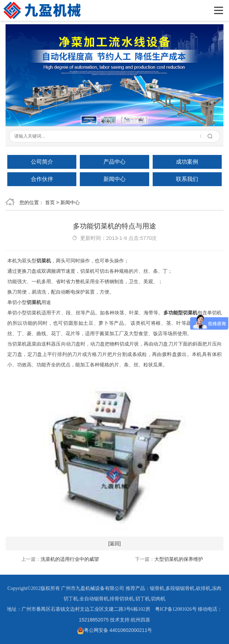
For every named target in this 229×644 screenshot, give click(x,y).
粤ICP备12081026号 (176, 609)
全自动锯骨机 (94, 599)
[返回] (114, 543)
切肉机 (158, 599)
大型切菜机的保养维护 (179, 559)
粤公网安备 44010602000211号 (115, 630)
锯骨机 (157, 588)
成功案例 (187, 162)
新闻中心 (114, 179)
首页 (50, 202)
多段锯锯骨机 (180, 588)
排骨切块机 (122, 599)
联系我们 (187, 179)
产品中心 (114, 162)
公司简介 (42, 162)
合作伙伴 (42, 179)
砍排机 (203, 588)
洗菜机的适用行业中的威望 (70, 559)
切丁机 (143, 599)
